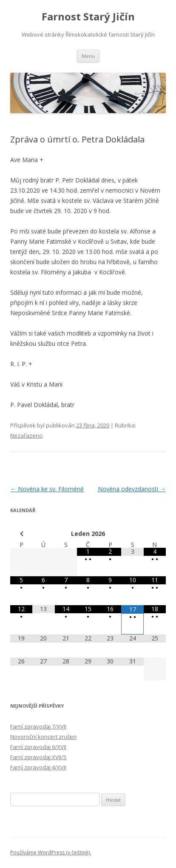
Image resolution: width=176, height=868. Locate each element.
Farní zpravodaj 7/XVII (38, 726)
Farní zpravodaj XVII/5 (38, 757)
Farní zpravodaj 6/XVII (38, 747)
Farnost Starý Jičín (88, 17)
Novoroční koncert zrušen (43, 737)
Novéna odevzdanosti (132, 489)
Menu (88, 56)
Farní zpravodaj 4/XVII (38, 767)
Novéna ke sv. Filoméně (47, 489)
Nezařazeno (26, 435)
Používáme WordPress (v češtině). (51, 852)
